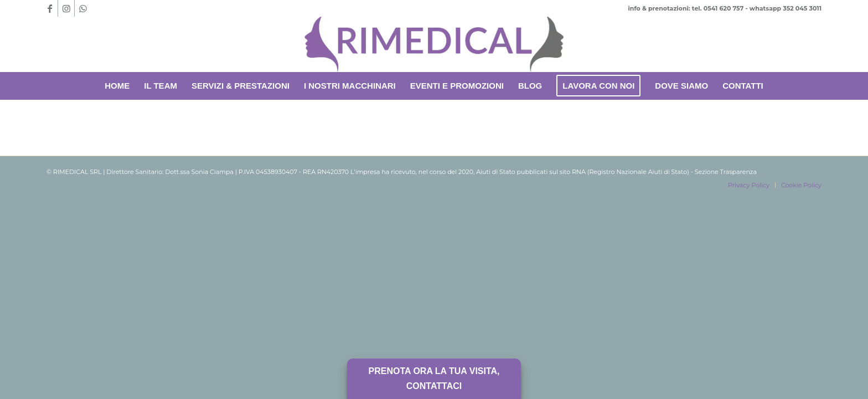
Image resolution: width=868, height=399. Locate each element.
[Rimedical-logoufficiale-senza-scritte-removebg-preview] (434, 44)
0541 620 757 (724, 8)
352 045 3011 (802, 8)
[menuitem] (117, 86)
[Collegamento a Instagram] (66, 8)
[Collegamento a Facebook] (50, 8)
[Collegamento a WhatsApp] (83, 8)
